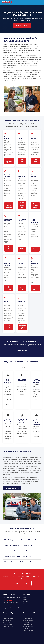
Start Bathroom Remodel (35, 288)
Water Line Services (28, 618)
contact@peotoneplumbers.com (10, 603)
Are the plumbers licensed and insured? (16, 551)
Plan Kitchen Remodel (9, 327)
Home (24, 598)
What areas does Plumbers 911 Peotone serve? (18, 562)
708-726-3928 (8, 600)
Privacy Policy (26, 604)
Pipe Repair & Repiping (8, 626)
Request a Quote (22, 351)
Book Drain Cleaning (22, 161)
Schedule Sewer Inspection (9, 206)
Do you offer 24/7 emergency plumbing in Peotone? (19, 545)
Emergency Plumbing (8, 616)
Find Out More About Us (12, 488)
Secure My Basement (9, 248)
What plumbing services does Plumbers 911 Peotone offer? (21, 540)
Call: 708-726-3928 (22, 583)
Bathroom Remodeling (28, 626)
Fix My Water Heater (35, 161)
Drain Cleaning (6, 622)
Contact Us (26, 602)
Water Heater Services (28, 616)
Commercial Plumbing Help (23, 327)
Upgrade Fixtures (35, 249)
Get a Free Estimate (22, 25)
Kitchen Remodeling (28, 628)
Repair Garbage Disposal (9, 288)
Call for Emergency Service (9, 161)
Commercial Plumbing (28, 630)
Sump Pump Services (28, 620)
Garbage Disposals (27, 624)
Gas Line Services (7, 620)
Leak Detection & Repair (8, 618)
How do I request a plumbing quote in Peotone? (18, 556)
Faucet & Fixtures (27, 622)
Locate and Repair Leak (22, 205)
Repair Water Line (22, 288)
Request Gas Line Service (35, 206)
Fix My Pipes (22, 249)
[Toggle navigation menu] (41, 3)
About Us (25, 600)
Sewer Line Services (8, 624)
